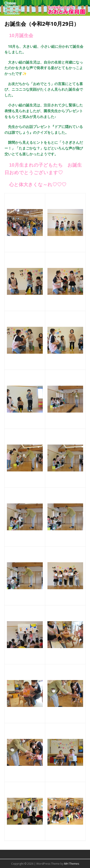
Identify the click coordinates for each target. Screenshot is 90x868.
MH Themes (72, 864)
